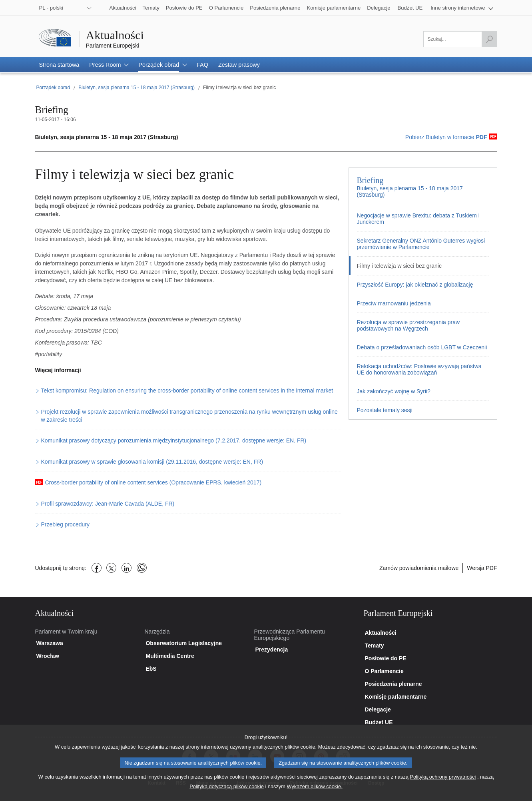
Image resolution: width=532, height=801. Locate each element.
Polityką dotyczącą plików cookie (227, 793)
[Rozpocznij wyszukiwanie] (489, 39)
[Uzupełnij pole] (460, 39)
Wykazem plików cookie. (314, 793)
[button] (462, 8)
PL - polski (51, 8)
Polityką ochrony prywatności (443, 784)
